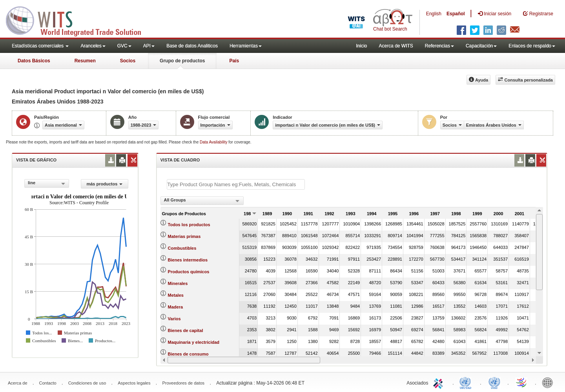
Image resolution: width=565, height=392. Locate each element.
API (149, 46)
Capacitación (481, 46)
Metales (176, 295)
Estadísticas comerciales (40, 46)
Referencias (439, 46)
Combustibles (182, 248)
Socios (128, 61)
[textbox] (236, 184)
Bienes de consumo (188, 354)
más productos (104, 184)
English (434, 14)
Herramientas (246, 46)
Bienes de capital (186, 330)
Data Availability (214, 142)
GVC (124, 46)
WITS (78, 20)
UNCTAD (467, 382)
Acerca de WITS (396, 46)
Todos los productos (189, 225)
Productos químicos (189, 272)
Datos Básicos (34, 61)
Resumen (85, 61)
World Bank (549, 382)
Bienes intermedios (188, 260)
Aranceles (93, 46)
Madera (176, 307)
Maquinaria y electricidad (194, 342)
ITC (439, 382)
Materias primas (184, 236)
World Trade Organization (522, 382)
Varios (174, 319)
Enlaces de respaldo (532, 46)
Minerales (178, 283)
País (234, 61)
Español (456, 14)
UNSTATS (494, 382)
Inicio (361, 46)
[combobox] (47, 183)
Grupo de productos (182, 61)
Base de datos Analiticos (192, 46)
